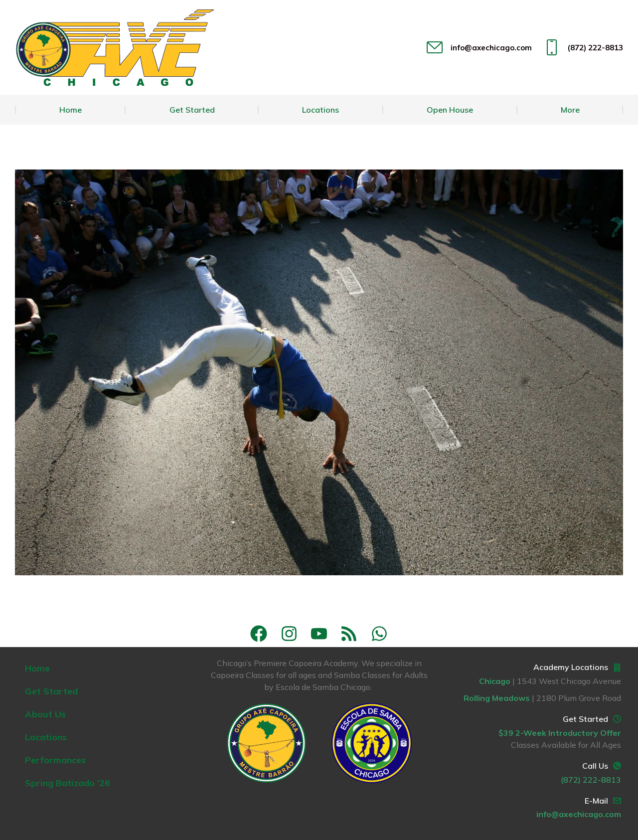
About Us (45, 714)
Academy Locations (571, 667)
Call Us (595, 766)
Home (37, 668)
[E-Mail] (617, 801)
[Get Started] (617, 719)
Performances (55, 760)
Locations (46, 737)
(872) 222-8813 (582, 47)
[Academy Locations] (617, 668)
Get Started (51, 691)
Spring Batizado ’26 (68, 783)
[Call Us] (617, 766)
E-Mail (596, 801)
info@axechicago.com (478, 47)
